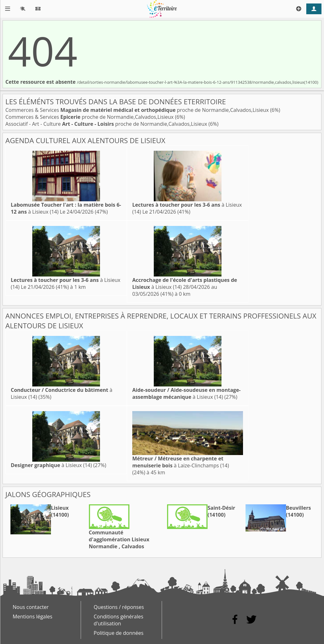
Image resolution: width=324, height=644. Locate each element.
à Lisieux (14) (187, 393)
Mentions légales (32, 617)
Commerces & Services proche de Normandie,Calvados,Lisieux (138, 110)
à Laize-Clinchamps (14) (181, 462)
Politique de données (118, 633)
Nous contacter (31, 607)
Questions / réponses (119, 607)
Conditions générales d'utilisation (118, 620)
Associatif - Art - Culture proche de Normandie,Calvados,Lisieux (107, 124)
